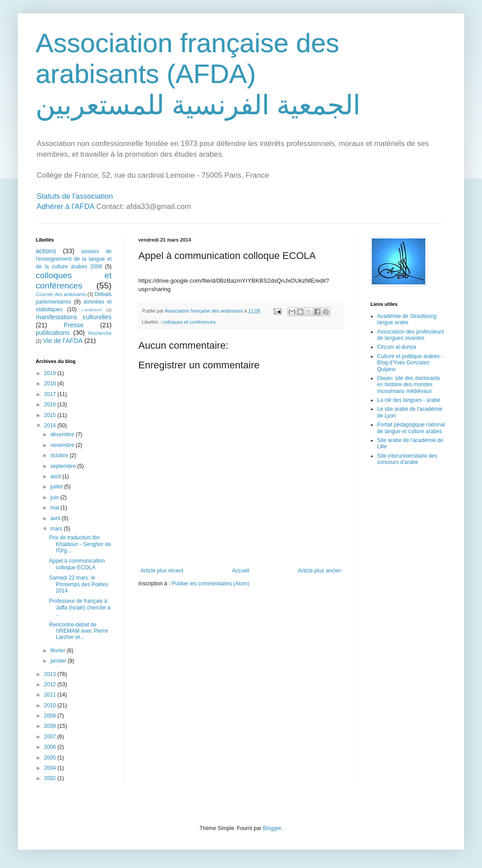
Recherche (100, 333)
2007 (51, 737)
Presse (74, 325)
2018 (51, 384)
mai (56, 508)
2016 (51, 405)
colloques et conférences (189, 322)
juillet (57, 487)
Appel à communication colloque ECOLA (77, 564)
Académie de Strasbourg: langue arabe (407, 319)
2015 (51, 415)
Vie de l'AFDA (63, 341)
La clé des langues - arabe (409, 400)
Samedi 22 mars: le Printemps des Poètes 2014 (79, 584)
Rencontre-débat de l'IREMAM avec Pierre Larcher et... (79, 631)
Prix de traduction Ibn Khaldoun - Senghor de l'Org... (80, 544)
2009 (51, 716)
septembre (64, 466)
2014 (51, 426)
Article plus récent (162, 571)
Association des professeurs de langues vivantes (411, 335)
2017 (51, 394)
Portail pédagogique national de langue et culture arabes (411, 428)
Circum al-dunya (397, 347)
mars (57, 529)
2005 (51, 758)
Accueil (241, 571)
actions (46, 251)
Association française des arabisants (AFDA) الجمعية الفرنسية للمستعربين (198, 74)
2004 (51, 768)
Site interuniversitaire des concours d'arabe (407, 459)
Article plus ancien (320, 571)
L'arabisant (92, 310)
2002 (51, 778)
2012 (51, 684)
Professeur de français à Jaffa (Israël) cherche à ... (80, 607)
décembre (63, 434)
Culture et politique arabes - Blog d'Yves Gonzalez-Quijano (410, 363)
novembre (63, 445)
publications (53, 333)
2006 (51, 747)
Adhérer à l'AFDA (65, 207)
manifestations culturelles (74, 317)
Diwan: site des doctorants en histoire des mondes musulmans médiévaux (409, 385)
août (56, 476)
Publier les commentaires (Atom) (211, 584)
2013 (51, 674)
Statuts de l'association (75, 196)
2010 (51, 705)
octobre (60, 455)
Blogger (272, 828)
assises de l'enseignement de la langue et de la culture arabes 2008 (74, 259)
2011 (51, 695)
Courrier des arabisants (61, 294)
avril (56, 518)
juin (55, 497)
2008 (51, 726)
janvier (59, 661)
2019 (51, 373)
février (59, 651)
